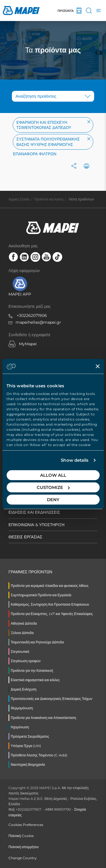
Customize (53, 487)
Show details (75, 460)
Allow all (53, 475)
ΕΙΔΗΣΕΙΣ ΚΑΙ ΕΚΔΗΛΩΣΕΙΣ (34, 512)
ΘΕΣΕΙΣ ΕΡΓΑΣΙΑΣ (25, 537)
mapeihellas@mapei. (36, 322)
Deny (53, 500)
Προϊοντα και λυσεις (49, 199)
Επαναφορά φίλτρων (35, 154)
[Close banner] (98, 366)
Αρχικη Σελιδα (19, 199)
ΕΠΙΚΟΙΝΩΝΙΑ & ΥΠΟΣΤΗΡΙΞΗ (36, 525)
